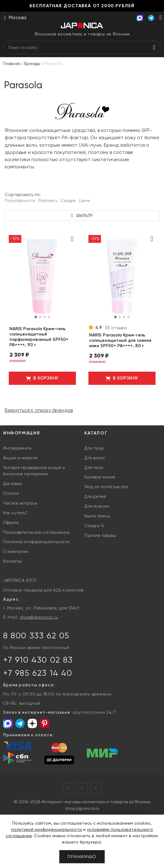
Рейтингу (48, 200)
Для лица (94, 448)
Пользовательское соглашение (36, 532)
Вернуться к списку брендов (39, 410)
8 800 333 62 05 (36, 636)
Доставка (13, 484)
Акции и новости (20, 458)
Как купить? (16, 513)
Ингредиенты (18, 448)
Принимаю (82, 857)
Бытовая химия (100, 477)
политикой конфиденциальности (46, 829)
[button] (36, 317)
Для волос (95, 458)
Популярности (20, 200)
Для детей (95, 497)
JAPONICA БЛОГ (20, 580)
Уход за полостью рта (106, 487)
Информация (22, 433)
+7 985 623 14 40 (38, 673)
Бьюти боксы (97, 516)
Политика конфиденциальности (36, 542)
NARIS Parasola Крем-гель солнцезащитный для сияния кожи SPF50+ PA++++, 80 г (120, 340)
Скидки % (94, 526)
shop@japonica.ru (39, 617)
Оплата (11, 493)
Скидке (68, 200)
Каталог (96, 433)
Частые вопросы (20, 503)
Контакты (13, 561)
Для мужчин (97, 506)
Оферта (11, 523)
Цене (85, 200)
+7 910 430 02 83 (38, 660)
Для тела (94, 468)
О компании (16, 551)
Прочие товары (100, 535)
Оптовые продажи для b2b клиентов (43, 590)
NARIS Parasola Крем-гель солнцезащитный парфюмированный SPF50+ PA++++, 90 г (39, 337)
